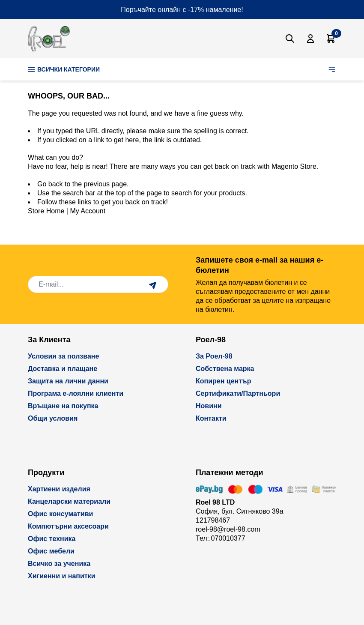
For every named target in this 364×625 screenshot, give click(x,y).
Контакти (211, 418)
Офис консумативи (60, 514)
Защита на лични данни (68, 381)
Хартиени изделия (59, 489)
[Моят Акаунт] (310, 39)
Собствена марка (225, 369)
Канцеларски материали (69, 501)
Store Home (46, 211)
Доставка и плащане (63, 369)
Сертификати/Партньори (238, 393)
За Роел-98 (214, 356)
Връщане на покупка (63, 406)
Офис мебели (51, 551)
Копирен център (224, 381)
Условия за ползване (63, 356)
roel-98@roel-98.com (228, 529)
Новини (209, 406)
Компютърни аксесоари (68, 526)
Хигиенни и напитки (62, 576)
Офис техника (52, 539)
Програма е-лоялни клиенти (76, 393)
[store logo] (49, 39)
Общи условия (53, 418)
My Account (88, 211)
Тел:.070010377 (221, 538)
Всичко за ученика (59, 564)
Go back (50, 184)
